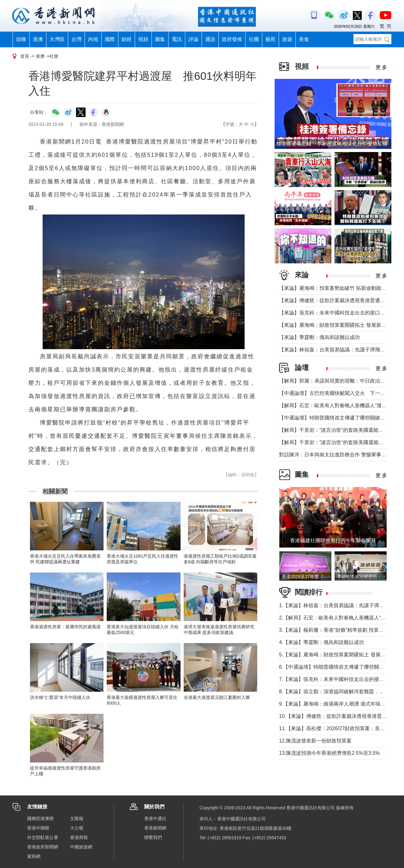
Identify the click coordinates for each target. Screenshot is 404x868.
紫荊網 (34, 856)
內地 (93, 39)
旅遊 (287, 39)
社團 (254, 39)
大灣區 (57, 39)
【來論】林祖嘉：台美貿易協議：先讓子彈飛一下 (335, 350)
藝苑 (270, 39)
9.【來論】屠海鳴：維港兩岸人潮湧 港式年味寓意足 (337, 704)
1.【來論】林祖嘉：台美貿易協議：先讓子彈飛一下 (337, 605)
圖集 (160, 39)
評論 (193, 39)
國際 (110, 39)
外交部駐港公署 (43, 837)
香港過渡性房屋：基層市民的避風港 (65, 627)
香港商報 (79, 837)
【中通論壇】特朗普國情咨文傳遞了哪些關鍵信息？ (337, 418)
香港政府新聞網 (43, 847)
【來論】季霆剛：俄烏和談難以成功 (319, 337)
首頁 (25, 56)
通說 (210, 39)
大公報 (77, 828)
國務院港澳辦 (40, 818)
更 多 (381, 67)
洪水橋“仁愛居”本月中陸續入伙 (60, 697)
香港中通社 (155, 818)
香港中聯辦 (38, 828)
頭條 (21, 39)
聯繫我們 (153, 837)
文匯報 (77, 818)
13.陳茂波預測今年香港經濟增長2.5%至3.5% (329, 753)
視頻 (143, 39)
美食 (304, 39)
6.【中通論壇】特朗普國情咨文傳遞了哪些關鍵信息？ (339, 667)
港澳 (38, 39)
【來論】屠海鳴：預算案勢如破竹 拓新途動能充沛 (335, 288)
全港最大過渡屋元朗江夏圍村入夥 (217, 697)
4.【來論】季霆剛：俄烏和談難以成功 (321, 642)
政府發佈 (232, 39)
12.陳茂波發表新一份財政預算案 (315, 741)
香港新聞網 (155, 828)
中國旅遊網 (81, 847)
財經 (127, 39)
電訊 (177, 39)
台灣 (76, 39)
